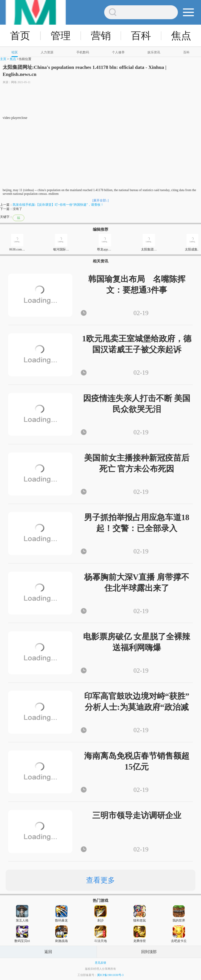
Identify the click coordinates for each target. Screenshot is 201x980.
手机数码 (83, 52)
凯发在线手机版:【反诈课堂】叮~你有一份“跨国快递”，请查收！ (58, 205)
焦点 (181, 36)
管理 (61, 36)
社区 (15, 52)
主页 (3, 59)
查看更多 (100, 880)
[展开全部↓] (101, 200)
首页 (20, 36)
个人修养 (118, 52)
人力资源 (47, 52)
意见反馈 (100, 963)
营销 (101, 36)
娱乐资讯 (154, 52)
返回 (48, 952)
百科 (141, 36)
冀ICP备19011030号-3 (110, 975)
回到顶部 (149, 952)
